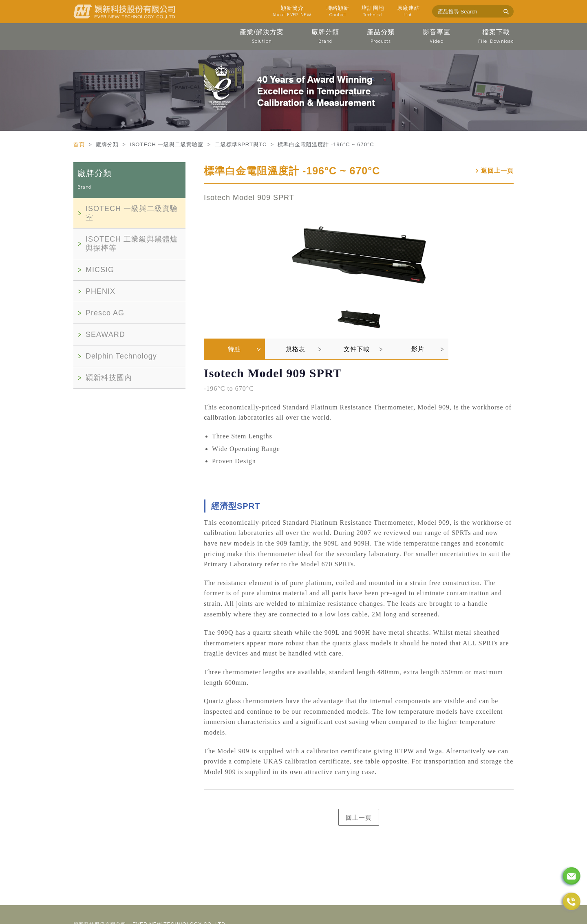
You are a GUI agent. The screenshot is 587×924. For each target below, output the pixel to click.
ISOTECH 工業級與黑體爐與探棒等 (132, 244)
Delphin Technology (121, 356)
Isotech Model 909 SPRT (249, 198)
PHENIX (100, 291)
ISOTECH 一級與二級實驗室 (132, 213)
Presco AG (105, 313)
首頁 (80, 144)
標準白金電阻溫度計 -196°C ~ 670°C (292, 171)
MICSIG (100, 270)
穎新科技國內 (109, 378)
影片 (418, 349)
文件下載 (357, 349)
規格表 (296, 349)
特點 (234, 349)
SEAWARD (105, 334)
